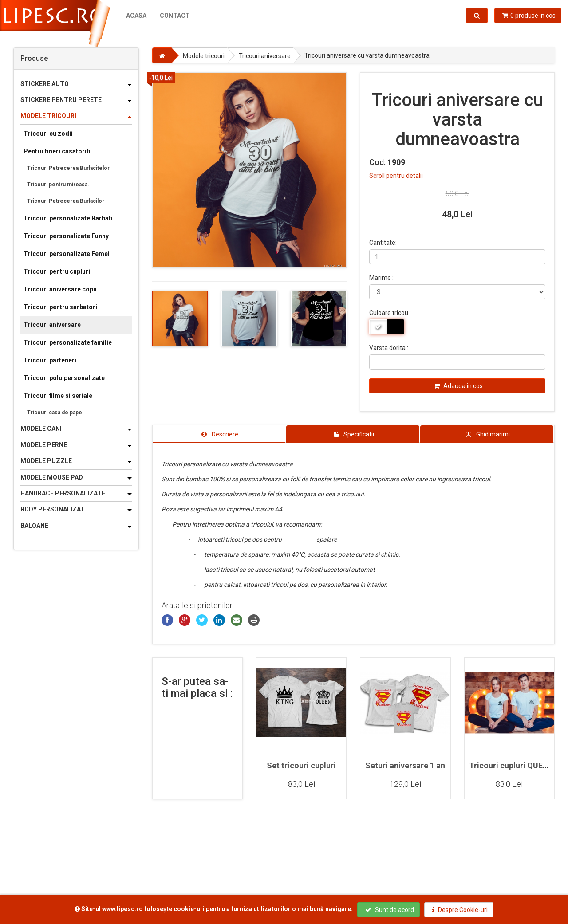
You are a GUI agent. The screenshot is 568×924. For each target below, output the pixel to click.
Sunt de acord (390, 910)
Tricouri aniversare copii (60, 289)
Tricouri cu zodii (48, 134)
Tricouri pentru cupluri (57, 271)
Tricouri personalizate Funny (66, 236)
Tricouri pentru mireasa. (58, 185)
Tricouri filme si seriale (58, 396)
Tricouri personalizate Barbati (68, 218)
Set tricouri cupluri (301, 765)
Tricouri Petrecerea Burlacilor (66, 201)
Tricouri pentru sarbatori (60, 307)
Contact (174, 16)
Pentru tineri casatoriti (57, 151)
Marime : (381, 278)
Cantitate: (383, 243)
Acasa (136, 16)
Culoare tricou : (390, 313)
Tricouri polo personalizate (64, 378)
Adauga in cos (458, 386)
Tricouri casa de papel (55, 413)
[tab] (219, 434)
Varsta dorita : (389, 348)
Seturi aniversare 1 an (405, 765)
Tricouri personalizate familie (68, 342)
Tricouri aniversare (52, 325)
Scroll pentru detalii (396, 176)
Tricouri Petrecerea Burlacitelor (68, 168)
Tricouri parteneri (50, 360)
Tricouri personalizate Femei (67, 254)
